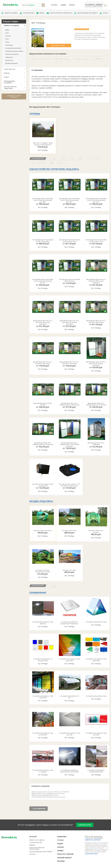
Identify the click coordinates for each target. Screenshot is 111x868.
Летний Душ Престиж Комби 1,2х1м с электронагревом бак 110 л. (96, 200)
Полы (7, 39)
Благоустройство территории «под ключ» (56, 58)
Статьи (60, 840)
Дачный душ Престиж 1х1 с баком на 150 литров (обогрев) (43, 322)
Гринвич (97, 159)
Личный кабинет (64, 858)
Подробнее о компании (93, 840)
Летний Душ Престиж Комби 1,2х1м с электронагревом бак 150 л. (69, 200)
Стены (7, 42)
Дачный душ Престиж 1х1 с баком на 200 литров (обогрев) (96, 281)
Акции (60, 844)
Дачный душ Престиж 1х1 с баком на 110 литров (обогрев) (69, 322)
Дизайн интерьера (11, 63)
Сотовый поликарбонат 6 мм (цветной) (96, 660)
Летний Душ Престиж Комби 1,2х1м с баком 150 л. (69, 241)
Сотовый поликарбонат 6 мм (96, 622)
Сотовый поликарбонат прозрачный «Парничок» (69, 623)
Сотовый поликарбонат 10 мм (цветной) (43, 660)
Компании (62, 837)
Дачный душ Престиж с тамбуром (96, 444)
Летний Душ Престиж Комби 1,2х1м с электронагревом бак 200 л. (43, 200)
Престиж (62, 162)
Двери (7, 30)
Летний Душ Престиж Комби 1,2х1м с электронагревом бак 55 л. (43, 281)
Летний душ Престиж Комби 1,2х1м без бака (69, 280)
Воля (89, 159)
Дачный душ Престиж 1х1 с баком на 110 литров (69, 363)
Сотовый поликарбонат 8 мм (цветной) (69, 660)
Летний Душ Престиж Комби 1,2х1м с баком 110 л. (96, 241)
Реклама (61, 861)
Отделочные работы (12, 54)
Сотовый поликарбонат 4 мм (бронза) (43, 623)
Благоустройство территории (60, 13)
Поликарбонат (98, 58)
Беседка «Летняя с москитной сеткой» (43, 571)
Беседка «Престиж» (69, 531)
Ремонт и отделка (10, 13)
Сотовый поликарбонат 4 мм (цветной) (43, 697)
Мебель (41, 13)
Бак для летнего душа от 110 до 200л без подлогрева (69, 485)
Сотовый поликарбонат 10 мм (69, 697)
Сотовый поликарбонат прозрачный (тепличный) (69, 771)
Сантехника (9, 45)
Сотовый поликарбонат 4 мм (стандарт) (43, 771)
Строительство (28, 13)
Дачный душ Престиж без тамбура (43, 404)
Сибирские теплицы (67, 159)
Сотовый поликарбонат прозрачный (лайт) (96, 771)
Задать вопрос (59, 45)
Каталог (54, 5)
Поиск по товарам (65, 854)
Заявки (60, 851)
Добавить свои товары (14, 96)
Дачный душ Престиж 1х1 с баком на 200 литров (96, 322)
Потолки (8, 36)
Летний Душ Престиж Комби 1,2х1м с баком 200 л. (43, 241)
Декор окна (9, 60)
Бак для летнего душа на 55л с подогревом (43, 485)
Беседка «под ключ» (82, 58)
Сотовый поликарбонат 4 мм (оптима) (96, 734)
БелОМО (42, 162)
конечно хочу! (85, 825)
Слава (33, 162)
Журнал (72, 5)
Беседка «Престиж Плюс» (43, 531)
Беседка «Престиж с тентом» (96, 531)
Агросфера (53, 159)
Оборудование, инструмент (87, 13)
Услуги (105, 13)
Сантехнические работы (13, 48)
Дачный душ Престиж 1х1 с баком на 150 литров (43, 363)
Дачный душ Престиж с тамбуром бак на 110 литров (43, 444)
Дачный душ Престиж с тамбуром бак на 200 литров (69, 404)
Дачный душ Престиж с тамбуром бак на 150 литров (96, 404)
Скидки (63, 5)
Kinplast (81, 159)
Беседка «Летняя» (69, 570)
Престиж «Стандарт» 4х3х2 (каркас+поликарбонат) (43, 144)
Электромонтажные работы (14, 51)
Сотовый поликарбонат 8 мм (96, 696)
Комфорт (52, 162)
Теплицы (34, 58)
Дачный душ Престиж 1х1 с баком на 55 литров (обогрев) (96, 364)
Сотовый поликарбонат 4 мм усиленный (43, 734)
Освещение (9, 57)
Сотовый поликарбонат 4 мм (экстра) (69, 734)
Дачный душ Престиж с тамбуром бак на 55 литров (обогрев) (69, 445)
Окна (7, 33)
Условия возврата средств (91, 853)
